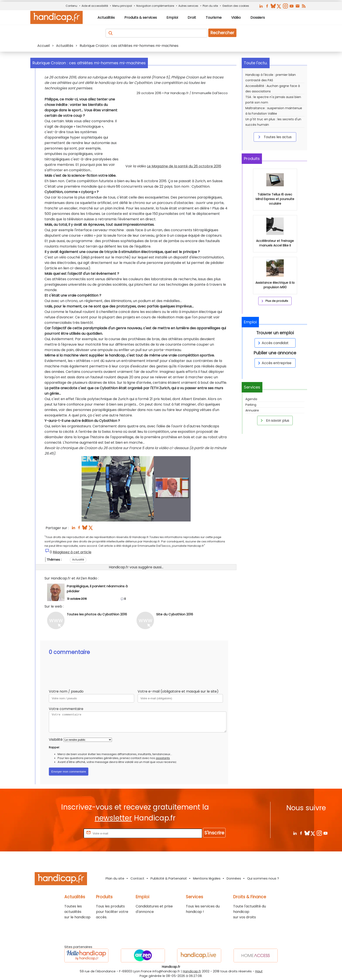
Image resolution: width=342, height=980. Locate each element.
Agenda (251, 399)
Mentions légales (207, 878)
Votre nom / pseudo (66, 691)
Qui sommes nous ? (263, 878)
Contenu (71, 6)
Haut (259, 971)
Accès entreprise (274, 363)
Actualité (78, 560)
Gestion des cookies (236, 6)
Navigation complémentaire (155, 6)
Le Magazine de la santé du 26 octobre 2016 (184, 166)
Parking (251, 405)
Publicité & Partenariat (169, 878)
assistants (163, 758)
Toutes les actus (274, 137)
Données (234, 878)
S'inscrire (214, 833)
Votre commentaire (66, 709)
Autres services (188, 6)
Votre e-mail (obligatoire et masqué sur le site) (178, 691)
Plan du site (210, 6)
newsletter (113, 818)
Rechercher (222, 33)
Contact (137, 878)
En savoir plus (274, 420)
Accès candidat (273, 343)
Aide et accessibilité (95, 6)
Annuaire (252, 410)
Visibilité (56, 740)
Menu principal (122, 6)
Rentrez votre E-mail (65, 833)
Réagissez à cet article (72, 552)
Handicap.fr (192, 971)
